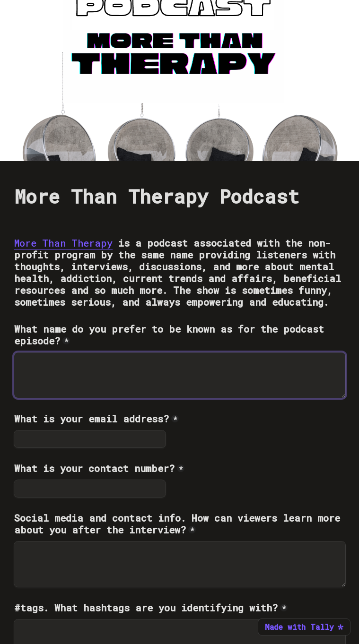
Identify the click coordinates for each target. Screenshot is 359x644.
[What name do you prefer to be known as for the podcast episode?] (180, 375)
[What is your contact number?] (90, 489)
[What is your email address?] (90, 439)
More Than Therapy (63, 243)
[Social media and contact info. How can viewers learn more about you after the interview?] (180, 564)
